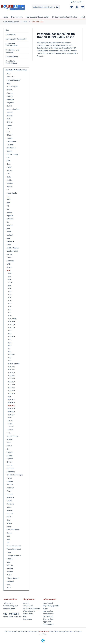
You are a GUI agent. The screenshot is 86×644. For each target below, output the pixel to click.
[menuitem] (46, 7)
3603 (10, 346)
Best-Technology (13, 109)
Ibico (9, 199)
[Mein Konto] (77, 7)
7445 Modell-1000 (14, 364)
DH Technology (12, 154)
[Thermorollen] (17, 17)
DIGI (8, 157)
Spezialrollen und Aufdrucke (12, 51)
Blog (7, 30)
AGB (25, 616)
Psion (9, 491)
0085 (10, 277)
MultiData (11, 261)
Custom (10, 138)
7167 (10, 358)
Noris (9, 443)
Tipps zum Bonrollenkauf (48, 623)
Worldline (10, 581)
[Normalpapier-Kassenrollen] (37, 17)
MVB (9, 264)
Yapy (9, 585)
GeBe (9, 177)
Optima (10, 465)
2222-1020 (11, 337)
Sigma (9, 533)
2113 (10, 295)
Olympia (10, 459)
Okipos (9, 452)
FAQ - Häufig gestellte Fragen (51, 607)
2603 (10, 343)
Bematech (11, 99)
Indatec (10, 212)
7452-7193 (11, 382)
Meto (9, 245)
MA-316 (10, 421)
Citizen (9, 135)
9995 (10, 397)
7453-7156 (11, 388)
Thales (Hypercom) (14, 549)
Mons (9, 258)
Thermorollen (11, 34)
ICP (8, 209)
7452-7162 (11, 379)
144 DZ (10, 283)
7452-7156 (11, 376)
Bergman (10, 103)
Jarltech (10, 225)
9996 (10, 418)
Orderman (11, 472)
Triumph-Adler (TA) (14, 555)
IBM (8, 203)
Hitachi (9, 187)
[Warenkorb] (82, 7)
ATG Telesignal (12, 87)
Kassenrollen (48, 611)
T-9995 (10, 424)
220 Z (10, 334)
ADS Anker (11, 77)
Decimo (10, 151)
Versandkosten (44, 631)
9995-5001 (11, 400)
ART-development (13, 80)
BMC (9, 119)
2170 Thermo (12, 319)
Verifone (10, 568)
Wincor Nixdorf (13, 578)
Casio (9, 128)
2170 (10, 316)
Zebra (9, 588)
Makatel (10, 235)
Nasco (9, 267)
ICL (8, 206)
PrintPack (10, 488)
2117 (10, 304)
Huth (9, 196)
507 (9, 349)
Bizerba (10, 116)
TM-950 (10, 430)
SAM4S (9, 501)
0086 (10, 280)
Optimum (10, 468)
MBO (9, 238)
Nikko (9, 433)
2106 (10, 289)
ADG (8, 74)
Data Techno (12, 141)
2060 (10, 286)
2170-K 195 (12, 325)
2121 (10, 310)
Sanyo (9, 507)
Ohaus (9, 446)
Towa (9, 552)
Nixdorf (10, 439)
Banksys (10, 96)
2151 (10, 313)
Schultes (10, 514)
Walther (10, 572)
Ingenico (10, 216)
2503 (10, 340)
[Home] (5, 17)
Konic (9, 232)
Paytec (9, 478)
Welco (9, 575)
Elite (8, 161)
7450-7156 (11, 370)
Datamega (11, 145)
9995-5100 (11, 409)
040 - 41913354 (11, 614)
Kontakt (26, 603)
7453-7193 (11, 394)
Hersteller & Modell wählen (16, 70)
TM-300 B (11, 427)
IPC (8, 222)
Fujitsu (9, 170)
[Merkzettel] (71, 7)
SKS (8, 536)
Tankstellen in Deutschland (48, 615)
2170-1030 (11, 322)
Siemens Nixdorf (13, 530)
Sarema (10, 510)
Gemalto (10, 183)
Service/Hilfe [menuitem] (77, 2)
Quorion (10, 494)
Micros (9, 254)
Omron (9, 462)
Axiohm (10, 93)
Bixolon (10, 112)
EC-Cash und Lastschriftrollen (12, 44)
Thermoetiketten (12, 56)
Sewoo (9, 523)
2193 (10, 331)
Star (8, 539)
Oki (8, 449)
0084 (10, 274)
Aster (9, 83)
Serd (9, 520)
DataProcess (11, 148)
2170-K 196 (12, 328)
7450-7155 (11, 367)
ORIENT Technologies (15, 475)
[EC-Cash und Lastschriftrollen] (65, 17)
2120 (10, 307)
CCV (8, 132)
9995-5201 (11, 415)
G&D (9, 174)
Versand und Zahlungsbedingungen (32, 607)
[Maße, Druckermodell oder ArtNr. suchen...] (46, 7)
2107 (10, 292)
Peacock (10, 481)
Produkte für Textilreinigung (11, 62)
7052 (10, 352)
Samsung (10, 504)
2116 (10, 301)
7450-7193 (11, 373)
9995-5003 (11, 403)
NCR (8, 270)
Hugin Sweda (12, 193)
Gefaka (9, 180)
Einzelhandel (48, 603)
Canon (9, 125)
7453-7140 (11, 385)
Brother (10, 122)
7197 (10, 361)
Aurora (9, 90)
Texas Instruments (14, 546)
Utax (9, 562)
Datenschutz (28, 614)
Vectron (10, 565)
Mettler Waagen (13, 248)
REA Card (10, 497)
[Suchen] (57, 7)
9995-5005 (11, 406)
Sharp (9, 526)
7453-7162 (11, 391)
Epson (9, 167)
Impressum (27, 619)
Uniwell (10, 559)
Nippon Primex (13, 436)
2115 (10, 298)
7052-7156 (11, 355)
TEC (8, 543)
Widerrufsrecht (29, 611)
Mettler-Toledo (12, 251)
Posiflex (10, 485)
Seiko (9, 517)
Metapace (11, 241)
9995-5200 (11, 412)
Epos (9, 164)
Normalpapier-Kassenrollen (16, 39)
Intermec (10, 219)
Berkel (9, 106)
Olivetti (10, 455)
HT (8, 190)
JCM (8, 228)
